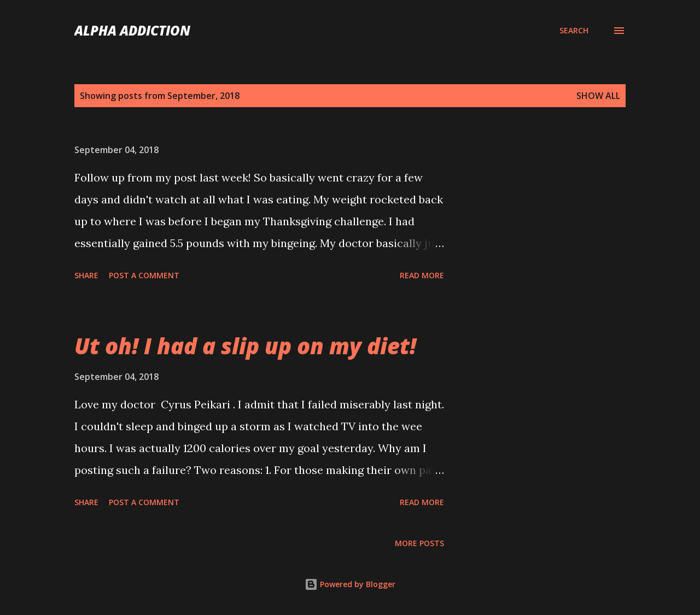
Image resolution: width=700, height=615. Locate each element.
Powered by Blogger (350, 584)
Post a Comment (144, 275)
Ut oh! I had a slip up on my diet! (245, 346)
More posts (419, 543)
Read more (422, 275)
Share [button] (86, 275)
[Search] (574, 31)
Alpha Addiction (132, 30)
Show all (598, 96)
